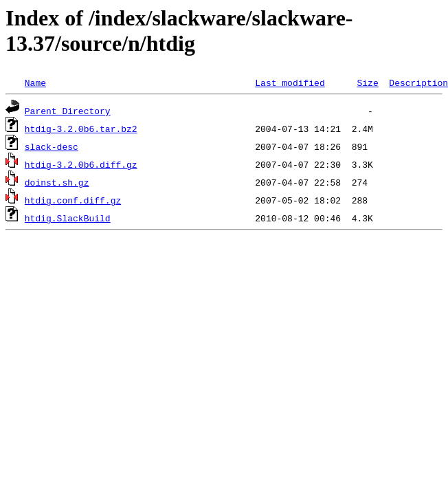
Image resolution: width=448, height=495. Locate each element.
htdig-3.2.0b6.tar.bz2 (81, 129)
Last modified (290, 82)
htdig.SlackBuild (68, 218)
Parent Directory (68, 111)
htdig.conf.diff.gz (73, 200)
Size (367, 82)
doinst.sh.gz (57, 182)
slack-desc (52, 146)
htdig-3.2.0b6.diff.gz (81, 164)
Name (35, 82)
